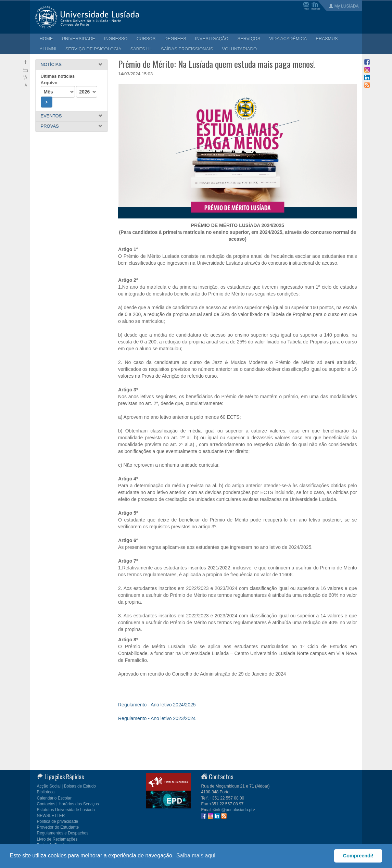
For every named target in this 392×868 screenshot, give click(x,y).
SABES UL (141, 49)
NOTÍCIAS (51, 65)
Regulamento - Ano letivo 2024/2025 (157, 705)
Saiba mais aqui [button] (196, 856)
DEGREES (175, 39)
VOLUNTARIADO (239, 49)
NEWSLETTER (51, 816)
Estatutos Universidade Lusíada (66, 810)
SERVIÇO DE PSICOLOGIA (93, 49)
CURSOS (146, 39)
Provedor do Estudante (58, 827)
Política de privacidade (58, 821)
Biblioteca (46, 792)
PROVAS (50, 126)
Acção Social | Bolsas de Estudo (67, 786)
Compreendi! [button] (358, 856)
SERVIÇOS (249, 39)
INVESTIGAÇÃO (212, 39)
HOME (46, 39)
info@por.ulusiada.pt (234, 810)
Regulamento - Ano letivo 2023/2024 (157, 718)
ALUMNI (48, 49)
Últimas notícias (58, 76)
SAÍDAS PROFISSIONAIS (187, 49)
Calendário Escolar (54, 798)
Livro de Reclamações (57, 839)
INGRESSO (116, 39)
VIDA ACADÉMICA (288, 39)
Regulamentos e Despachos (63, 833)
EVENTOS (51, 116)
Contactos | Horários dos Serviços (68, 804)
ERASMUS (327, 39)
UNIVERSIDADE (79, 39)
